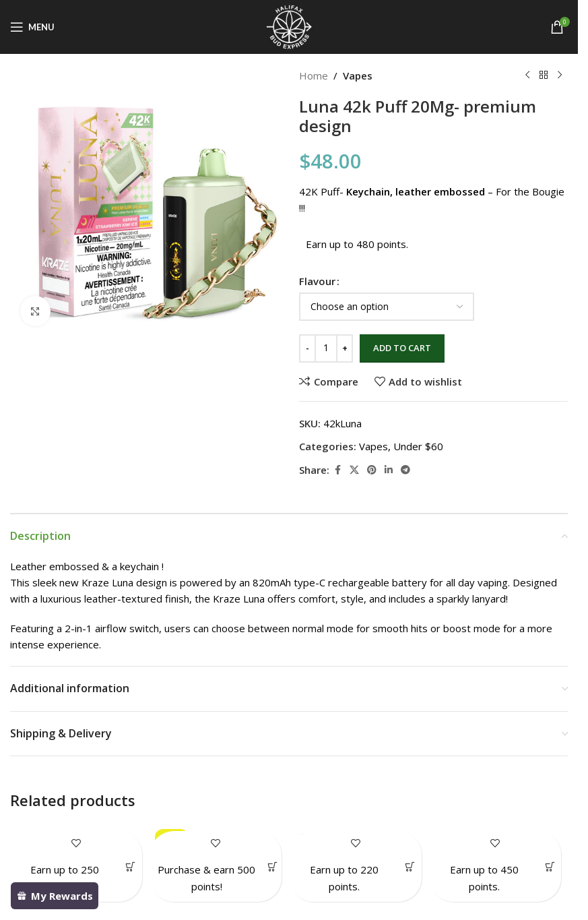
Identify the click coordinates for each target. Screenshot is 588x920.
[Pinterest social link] (372, 470)
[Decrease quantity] (307, 348)
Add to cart (402, 348)
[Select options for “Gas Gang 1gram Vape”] (131, 866)
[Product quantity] (326, 348)
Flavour (317, 281)
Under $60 (418, 446)
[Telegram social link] (405, 470)
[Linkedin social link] (389, 470)
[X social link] (354, 470)
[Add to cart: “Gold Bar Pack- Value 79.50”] (272, 866)
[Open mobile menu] (32, 27)
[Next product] (560, 75)
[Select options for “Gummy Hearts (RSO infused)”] (411, 866)
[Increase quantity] (345, 348)
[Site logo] (289, 26)
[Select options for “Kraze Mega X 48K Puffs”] (550, 866)
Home (314, 75)
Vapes (358, 75)
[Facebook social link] (337, 470)
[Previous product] (527, 75)
